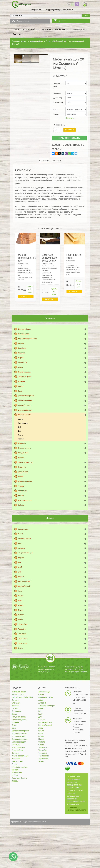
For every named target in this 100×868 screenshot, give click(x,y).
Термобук (22, 629)
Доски (20, 367)
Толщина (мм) (57, 85)
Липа (20, 591)
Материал (57, 93)
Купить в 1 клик (30, 289)
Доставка (62, 21)
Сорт (55, 109)
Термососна (23, 639)
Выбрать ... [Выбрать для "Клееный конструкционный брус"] (26, 297)
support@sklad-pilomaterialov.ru (60, 10)
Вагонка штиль (24, 334)
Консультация (23, 21)
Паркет (21, 358)
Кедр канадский (24, 581)
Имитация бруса (24, 329)
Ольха (21, 596)
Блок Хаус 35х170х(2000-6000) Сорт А (50, 258)
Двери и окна (23, 472)
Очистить (70, 118)
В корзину (69, 130)
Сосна (20, 419)
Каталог (24, 29)
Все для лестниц (25, 448)
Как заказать (47, 29)
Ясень (20, 435)
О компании (75, 29)
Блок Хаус (22, 348)
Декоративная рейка (26, 396)
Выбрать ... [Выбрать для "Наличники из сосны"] (74, 292)
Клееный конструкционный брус (27, 258)
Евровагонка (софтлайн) (27, 339)
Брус (20, 391)
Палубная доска (24, 372)
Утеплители (23, 491)
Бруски (21, 386)
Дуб (20, 427)
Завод (56, 114)
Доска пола (23, 362)
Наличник (22, 467)
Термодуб (22, 634)
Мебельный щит (24, 415)
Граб (20, 567)
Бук (19, 431)
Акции (84, 29)
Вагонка (21, 343)
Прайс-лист (35, 29)
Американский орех (26, 553)
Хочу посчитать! (69, 138)
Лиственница (23, 423)
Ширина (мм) (58, 102)
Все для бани (23, 453)
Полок (21, 476)
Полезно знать (60, 29)
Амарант (22, 548)
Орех (20, 600)
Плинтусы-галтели (25, 481)
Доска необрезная (25, 410)
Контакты (17, 34)
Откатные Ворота (25, 500)
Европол (22, 353)
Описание (44, 161)
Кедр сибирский (24, 586)
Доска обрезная (24, 405)
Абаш (20, 543)
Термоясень (23, 643)
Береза (21, 558)
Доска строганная (25, 400)
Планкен (22, 381)
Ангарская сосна (25, 539)
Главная (16, 29)
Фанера (21, 486)
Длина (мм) (58, 98)
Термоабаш (23, 624)
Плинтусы (22, 443)
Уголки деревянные (26, 462)
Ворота (21, 496)
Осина (21, 605)
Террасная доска (25, 377)
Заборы (21, 505)
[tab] (44, 161)
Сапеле (21, 615)
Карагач (21, 439)
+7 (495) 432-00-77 (36, 10)
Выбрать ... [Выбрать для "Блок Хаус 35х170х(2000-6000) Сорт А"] (50, 299)
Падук (21, 610)
